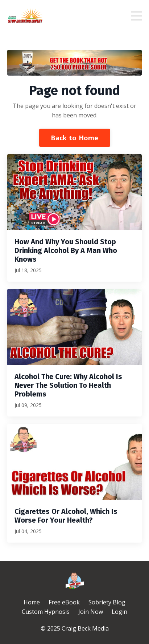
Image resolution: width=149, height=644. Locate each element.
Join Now (91, 612)
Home (32, 602)
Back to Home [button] (75, 138)
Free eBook (64, 602)
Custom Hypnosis (46, 612)
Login (119, 612)
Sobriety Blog (107, 602)
